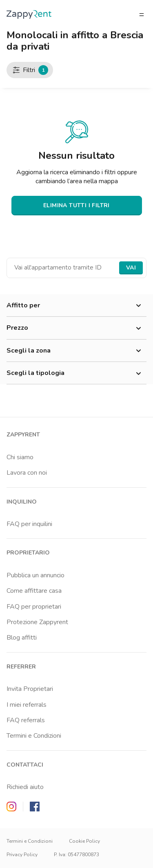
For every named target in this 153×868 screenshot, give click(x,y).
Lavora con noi (27, 473)
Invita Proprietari (30, 689)
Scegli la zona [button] (76, 351)
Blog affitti (22, 638)
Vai (131, 268)
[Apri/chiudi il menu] (142, 15)
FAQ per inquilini (29, 524)
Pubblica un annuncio (35, 575)
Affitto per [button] (76, 306)
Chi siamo (20, 457)
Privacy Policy (22, 855)
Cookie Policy (84, 841)
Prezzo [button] (76, 328)
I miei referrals (27, 705)
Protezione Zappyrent (37, 622)
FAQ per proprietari (34, 607)
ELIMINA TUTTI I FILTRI (76, 205)
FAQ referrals (26, 720)
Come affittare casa (34, 591)
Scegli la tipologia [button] (76, 373)
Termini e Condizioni (34, 736)
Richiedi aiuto (25, 787)
